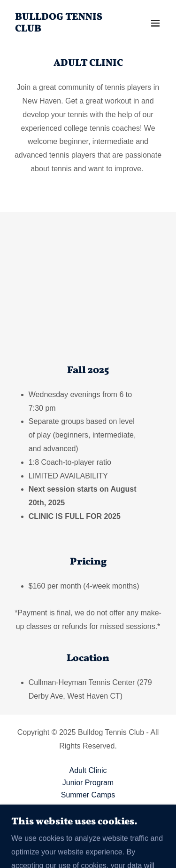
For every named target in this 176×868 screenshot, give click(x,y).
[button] (155, 23)
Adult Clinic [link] (88, 770)
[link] (65, 29)
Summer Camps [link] (88, 795)
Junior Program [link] (88, 783)
